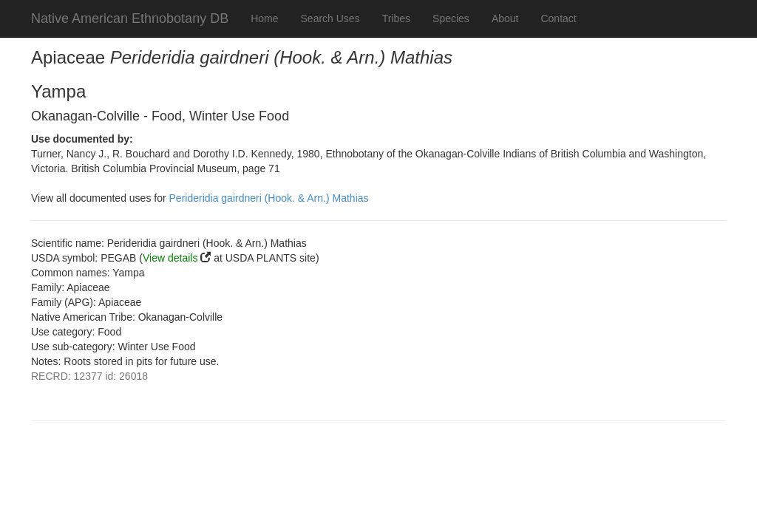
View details (170, 258)
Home (264, 18)
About (505, 18)
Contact (558, 18)
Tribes (396, 18)
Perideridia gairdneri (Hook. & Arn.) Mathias (269, 198)
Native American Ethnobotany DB (130, 18)
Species (451, 18)
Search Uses (330, 18)
